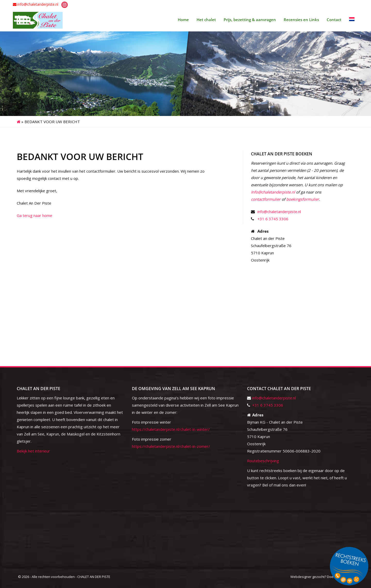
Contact (334, 20)
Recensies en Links (301, 20)
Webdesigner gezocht (307, 577)
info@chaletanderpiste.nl (38, 4)
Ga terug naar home (35, 215)
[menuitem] (352, 20)
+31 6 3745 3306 (273, 219)
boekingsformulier (303, 199)
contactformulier (266, 199)
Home (183, 20)
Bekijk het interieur (33, 451)
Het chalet (206, 20)
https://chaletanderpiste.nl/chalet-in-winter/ (171, 429)
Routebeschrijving (263, 461)
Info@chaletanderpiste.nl (273, 192)
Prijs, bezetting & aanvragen (250, 20)
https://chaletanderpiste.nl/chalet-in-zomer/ (171, 446)
